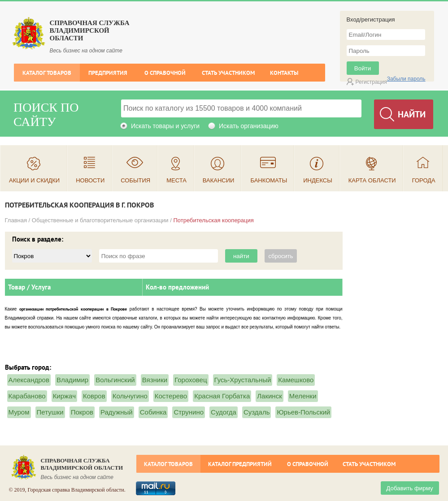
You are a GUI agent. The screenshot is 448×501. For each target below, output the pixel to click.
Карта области (372, 180)
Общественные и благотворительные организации (100, 220)
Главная (16, 220)
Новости (90, 180)
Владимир (72, 380)
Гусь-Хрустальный (243, 380)
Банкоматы (269, 180)
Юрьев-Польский (303, 412)
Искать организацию (249, 126)
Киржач (64, 396)
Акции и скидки (34, 180)
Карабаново (27, 396)
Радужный (117, 412)
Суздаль (257, 412)
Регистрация (371, 82)
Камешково (296, 380)
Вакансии (219, 180)
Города (424, 180)
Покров (82, 412)
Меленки (303, 396)
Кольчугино (130, 396)
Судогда (224, 412)
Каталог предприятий (240, 464)
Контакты (284, 73)
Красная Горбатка (222, 396)
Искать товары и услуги (165, 126)
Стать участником (228, 73)
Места (176, 180)
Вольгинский (115, 380)
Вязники (155, 380)
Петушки (50, 412)
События (135, 180)
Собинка (153, 412)
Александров (29, 380)
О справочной (165, 73)
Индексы (318, 180)
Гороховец (191, 380)
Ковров (94, 396)
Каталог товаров (47, 73)
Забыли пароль (406, 79)
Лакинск (269, 396)
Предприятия (108, 73)
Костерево (171, 396)
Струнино (189, 412)
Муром (19, 412)
